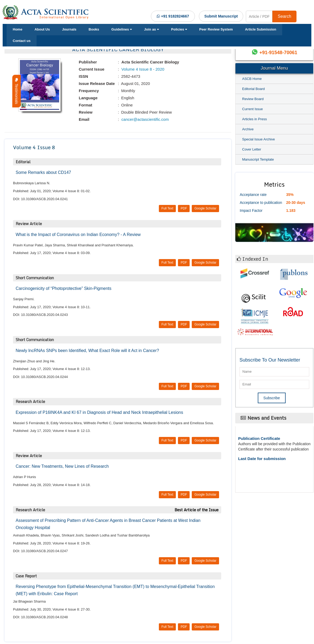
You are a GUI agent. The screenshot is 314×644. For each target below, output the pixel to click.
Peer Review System (216, 29)
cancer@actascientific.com (145, 119)
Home (18, 29)
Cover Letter (252, 149)
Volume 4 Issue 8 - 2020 (142, 69)
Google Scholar (205, 208)
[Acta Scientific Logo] (47, 12)
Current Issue (252, 109)
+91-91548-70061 (278, 53)
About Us (42, 29)
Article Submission (261, 29)
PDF (184, 208)
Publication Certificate (259, 438)
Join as (151, 29)
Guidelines (122, 29)
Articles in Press (254, 119)
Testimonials (16, 91)
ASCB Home (252, 79)
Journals (69, 29)
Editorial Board (253, 89)
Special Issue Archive (259, 139)
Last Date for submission (262, 459)
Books (94, 29)
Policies (179, 29)
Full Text (167, 208)
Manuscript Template (258, 159)
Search (284, 16)
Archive (248, 129)
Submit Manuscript (221, 16)
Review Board (253, 99)
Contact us (22, 41)
